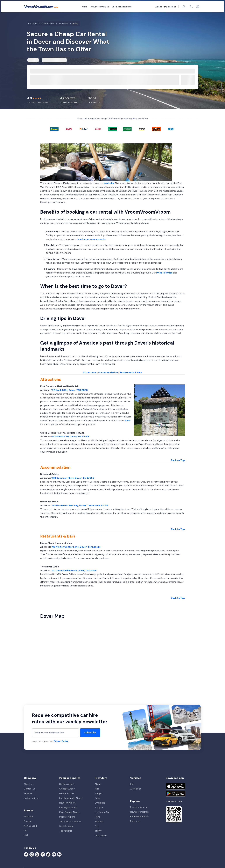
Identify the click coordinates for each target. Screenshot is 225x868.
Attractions (90, 372)
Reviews (28, 793)
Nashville (109, 183)
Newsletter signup (139, 812)
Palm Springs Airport (70, 812)
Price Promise (164, 273)
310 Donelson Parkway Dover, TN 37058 (74, 570)
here (128, 420)
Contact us (30, 789)
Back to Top (178, 460)
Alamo (98, 784)
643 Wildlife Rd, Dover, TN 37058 (70, 437)
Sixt (97, 826)
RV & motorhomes (99, 7)
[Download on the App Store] (175, 786)
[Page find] (184, 7)
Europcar (99, 807)
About (159, 7)
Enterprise (100, 803)
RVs (132, 784)
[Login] (198, 7)
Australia (28, 817)
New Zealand (30, 826)
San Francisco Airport (70, 822)
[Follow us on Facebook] (26, 854)
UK (25, 831)
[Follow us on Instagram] (32, 854)
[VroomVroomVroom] (41, 7)
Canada (28, 821)
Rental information (139, 817)
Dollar (98, 798)
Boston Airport (67, 784)
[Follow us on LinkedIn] (59, 854)
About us (29, 784)
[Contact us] (191, 7)
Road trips (135, 821)
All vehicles (136, 789)
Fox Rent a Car (102, 812)
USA (26, 835)
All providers (101, 836)
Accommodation (108, 372)
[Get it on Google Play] (175, 794)
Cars (85, 7)
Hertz (98, 817)
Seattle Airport (67, 826)
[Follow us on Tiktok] (48, 854)
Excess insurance (139, 807)
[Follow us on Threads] (37, 854)
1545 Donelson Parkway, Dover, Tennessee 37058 (80, 505)
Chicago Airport (67, 789)
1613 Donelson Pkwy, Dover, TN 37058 (73, 478)
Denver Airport (67, 793)
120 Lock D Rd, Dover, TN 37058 (69, 390)
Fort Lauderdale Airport (71, 798)
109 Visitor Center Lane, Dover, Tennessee (76, 547)
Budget (99, 793)
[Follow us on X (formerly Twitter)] (43, 854)
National (99, 822)
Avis (97, 789)
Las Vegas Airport (68, 807)
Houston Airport (67, 803)
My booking (170, 7)
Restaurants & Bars (131, 372)
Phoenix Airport (67, 817)
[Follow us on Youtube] (54, 854)
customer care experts (92, 239)
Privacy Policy (61, 741)
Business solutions (122, 7)
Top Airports (66, 831)
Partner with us (31, 798)
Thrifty (98, 831)
